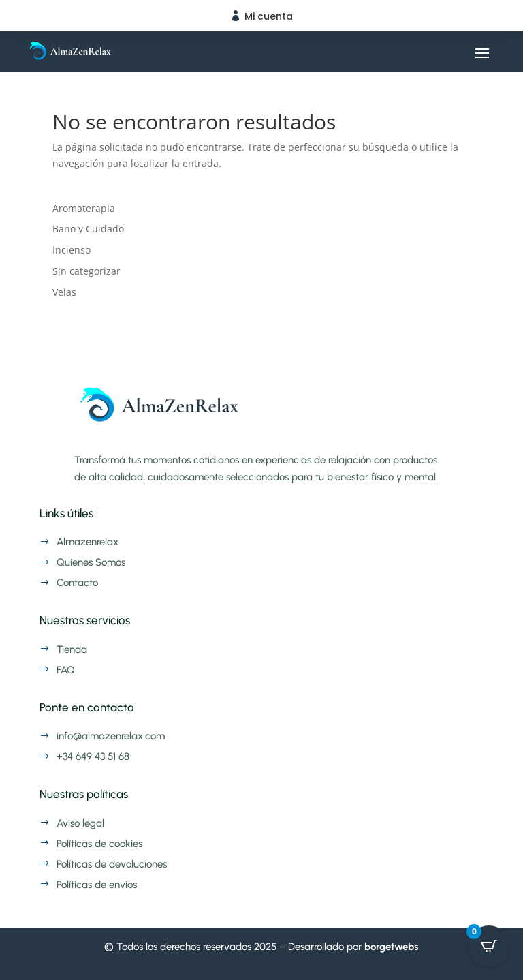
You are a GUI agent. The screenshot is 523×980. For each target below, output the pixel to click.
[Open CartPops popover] (489, 946)
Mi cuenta (269, 16)
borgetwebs (392, 947)
